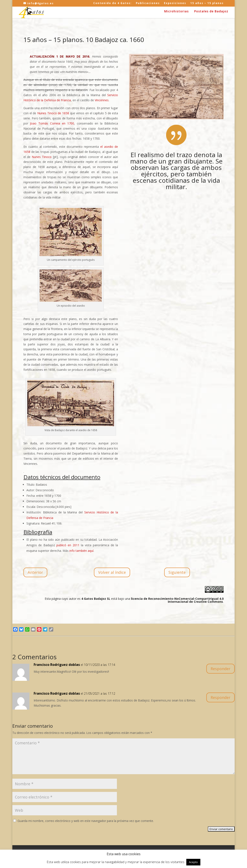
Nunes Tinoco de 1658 (53, 113)
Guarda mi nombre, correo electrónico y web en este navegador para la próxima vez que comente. (86, 821)
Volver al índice (112, 572)
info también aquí (81, 551)
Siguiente (177, 572)
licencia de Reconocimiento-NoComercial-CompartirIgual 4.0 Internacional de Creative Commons (177, 600)
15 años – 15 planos (207, 3)
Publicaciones (148, 3)
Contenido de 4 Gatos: (112, 3)
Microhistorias (176, 12)
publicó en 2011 (68, 545)
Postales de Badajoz (211, 12)
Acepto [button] (193, 862)
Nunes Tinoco (42, 157)
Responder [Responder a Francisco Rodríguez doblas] (220, 669)
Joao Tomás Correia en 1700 (52, 123)
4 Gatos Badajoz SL (96, 599)
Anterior (35, 572)
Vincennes (102, 100)
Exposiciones (175, 3)
